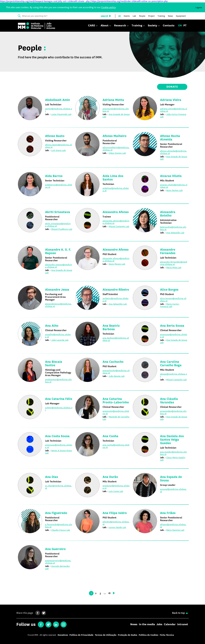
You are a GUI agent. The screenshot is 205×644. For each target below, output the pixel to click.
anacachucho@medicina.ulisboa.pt (116, 372)
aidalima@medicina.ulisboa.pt (116, 189)
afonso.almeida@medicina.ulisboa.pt (174, 152)
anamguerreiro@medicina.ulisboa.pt (58, 562)
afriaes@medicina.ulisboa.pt (173, 526)
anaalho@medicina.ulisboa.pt (58, 336)
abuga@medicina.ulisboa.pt (174, 375)
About (105, 26)
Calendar (170, 624)
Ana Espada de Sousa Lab (116, 115)
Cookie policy (108, 7)
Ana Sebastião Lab (175, 233)
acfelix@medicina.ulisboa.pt (59, 409)
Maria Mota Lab (174, 267)
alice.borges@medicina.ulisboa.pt (173, 300)
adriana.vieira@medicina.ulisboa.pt (174, 110)
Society (153, 26)
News (134, 624)
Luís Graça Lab (58, 150)
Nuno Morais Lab (117, 264)
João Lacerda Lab (60, 340)
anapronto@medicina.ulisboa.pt (116, 412)
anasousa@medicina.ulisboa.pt (174, 336)
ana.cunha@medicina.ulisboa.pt (116, 446)
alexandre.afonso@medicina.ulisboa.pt (116, 260)
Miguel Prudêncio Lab (62, 229)
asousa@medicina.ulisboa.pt (173, 490)
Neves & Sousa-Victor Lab (59, 452)
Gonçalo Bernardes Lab (57, 567)
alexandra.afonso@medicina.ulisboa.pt (116, 222)
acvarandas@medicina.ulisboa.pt (173, 412)
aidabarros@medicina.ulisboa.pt (59, 186)
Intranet (183, 624)
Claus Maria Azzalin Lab (173, 459)
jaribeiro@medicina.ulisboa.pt (116, 300)
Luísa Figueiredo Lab (61, 114)
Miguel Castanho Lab (119, 226)
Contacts (169, 26)
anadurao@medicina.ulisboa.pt (116, 487)
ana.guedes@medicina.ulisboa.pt (173, 453)
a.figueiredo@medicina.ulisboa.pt (59, 526)
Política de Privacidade (81, 635)
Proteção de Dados (128, 635)
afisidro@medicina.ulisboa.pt (116, 523)
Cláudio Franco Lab (61, 530)
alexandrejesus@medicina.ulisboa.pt (58, 305)
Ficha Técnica (167, 635)
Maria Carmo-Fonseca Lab (170, 305)
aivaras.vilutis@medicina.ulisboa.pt (174, 186)
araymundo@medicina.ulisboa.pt (116, 110)
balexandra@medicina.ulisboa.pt (173, 228)
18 (109, 593)
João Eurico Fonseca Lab (173, 115)
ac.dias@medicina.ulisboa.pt (58, 487)
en (180, 26)
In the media (147, 624)
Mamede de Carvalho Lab (116, 418)
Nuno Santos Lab (174, 190)
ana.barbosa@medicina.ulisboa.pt (116, 339)
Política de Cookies (148, 635)
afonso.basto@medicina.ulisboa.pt (59, 146)
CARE (92, 26)
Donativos (63, 635)
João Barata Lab (117, 376)
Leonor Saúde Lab (117, 527)
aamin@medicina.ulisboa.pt (59, 110)
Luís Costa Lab (116, 491)
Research (120, 26)
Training (137, 26)
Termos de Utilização (106, 635)
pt (185, 26)
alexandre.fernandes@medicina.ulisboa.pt (174, 263)
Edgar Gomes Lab (117, 153)
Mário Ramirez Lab (175, 530)
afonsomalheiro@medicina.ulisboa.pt (116, 149)
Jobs (159, 624)
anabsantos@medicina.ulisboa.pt (58, 381)
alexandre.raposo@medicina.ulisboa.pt (59, 266)
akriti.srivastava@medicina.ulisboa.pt (58, 225)
